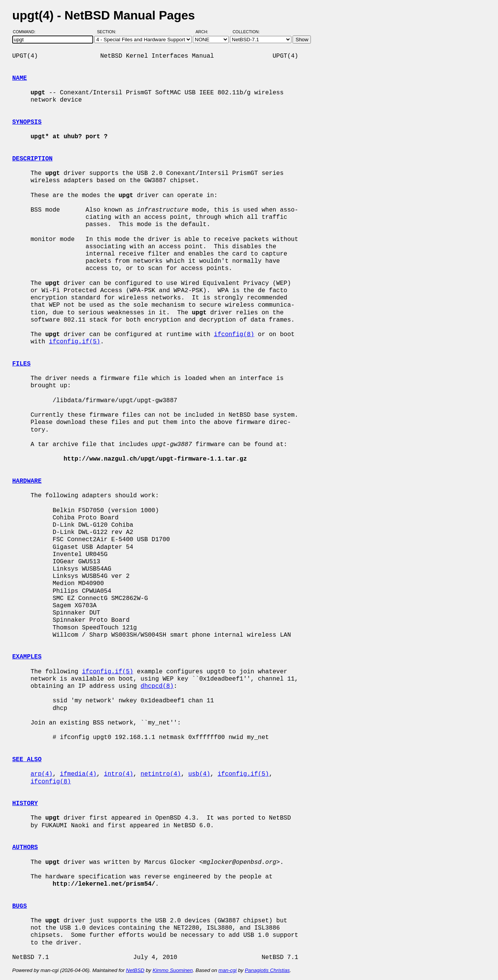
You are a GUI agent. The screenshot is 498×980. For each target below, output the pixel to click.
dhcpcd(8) (157, 686)
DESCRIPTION (32, 159)
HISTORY (25, 804)
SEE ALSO (27, 760)
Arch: (205, 32)
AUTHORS (25, 847)
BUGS (19, 906)
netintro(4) (161, 774)
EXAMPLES (27, 657)
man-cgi (227, 970)
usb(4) (199, 774)
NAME (19, 78)
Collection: (246, 32)
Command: (27, 32)
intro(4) (119, 774)
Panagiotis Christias (267, 970)
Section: (108, 32)
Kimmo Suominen (172, 970)
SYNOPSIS (27, 122)
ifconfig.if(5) (74, 342)
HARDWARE (27, 481)
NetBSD (135, 970)
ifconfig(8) (234, 335)
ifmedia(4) (78, 774)
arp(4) (42, 774)
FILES (21, 364)
